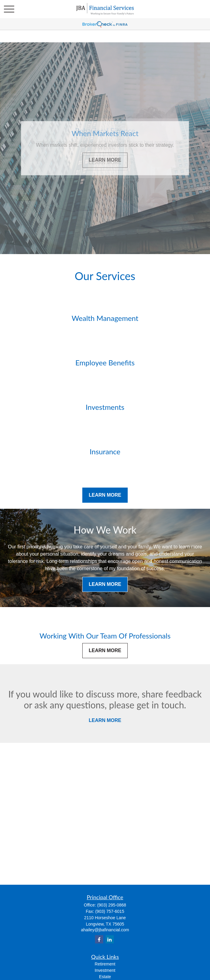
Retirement (105, 964)
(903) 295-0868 (112, 905)
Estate (105, 977)
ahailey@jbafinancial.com (105, 930)
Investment (105, 970)
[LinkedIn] (110, 939)
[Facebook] (99, 939)
